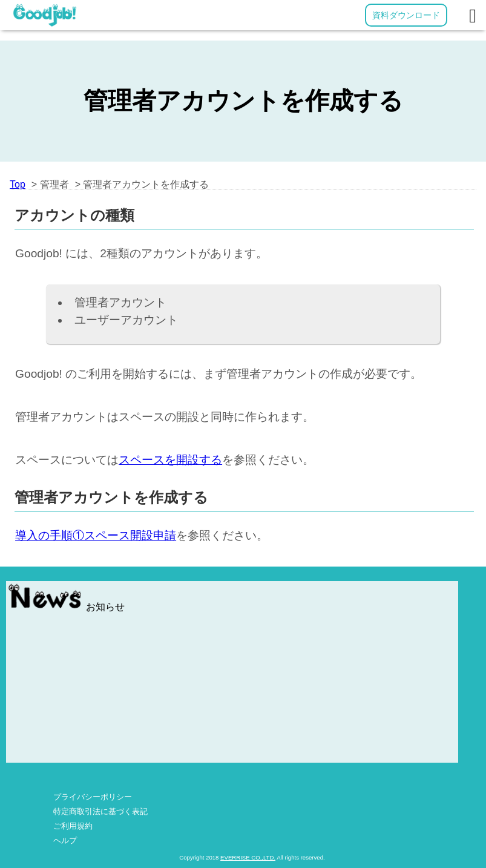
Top (18, 184)
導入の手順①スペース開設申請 (96, 535)
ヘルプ (65, 840)
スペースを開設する (170, 460)
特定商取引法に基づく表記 (100, 811)
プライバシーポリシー (93, 797)
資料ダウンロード (406, 15)
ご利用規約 (73, 826)
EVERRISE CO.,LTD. (248, 857)
